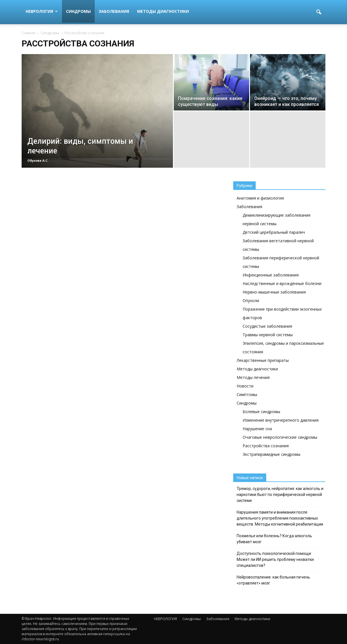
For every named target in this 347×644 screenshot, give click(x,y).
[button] (319, 12)
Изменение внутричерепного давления (281, 420)
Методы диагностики (163, 11)
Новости (245, 386)
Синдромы (78, 11)
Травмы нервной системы (268, 335)
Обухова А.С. (38, 160)
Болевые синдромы (261, 412)
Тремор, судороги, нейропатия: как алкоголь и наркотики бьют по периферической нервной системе (280, 495)
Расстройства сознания (266, 446)
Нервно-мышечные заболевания (274, 292)
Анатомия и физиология (260, 198)
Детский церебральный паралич (274, 232)
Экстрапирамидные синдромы (271, 454)
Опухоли (251, 301)
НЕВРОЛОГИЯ (42, 11)
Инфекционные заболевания (271, 275)
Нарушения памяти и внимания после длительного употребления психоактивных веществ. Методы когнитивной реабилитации (280, 518)
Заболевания (114, 11)
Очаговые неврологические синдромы (280, 437)
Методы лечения (253, 377)
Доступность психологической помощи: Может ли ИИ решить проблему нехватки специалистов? (275, 559)
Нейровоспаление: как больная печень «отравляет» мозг (273, 580)
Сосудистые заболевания (267, 326)
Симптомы (247, 394)
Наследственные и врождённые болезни (282, 283)
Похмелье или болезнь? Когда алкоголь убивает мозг (274, 539)
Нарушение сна (257, 429)
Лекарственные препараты (263, 360)
